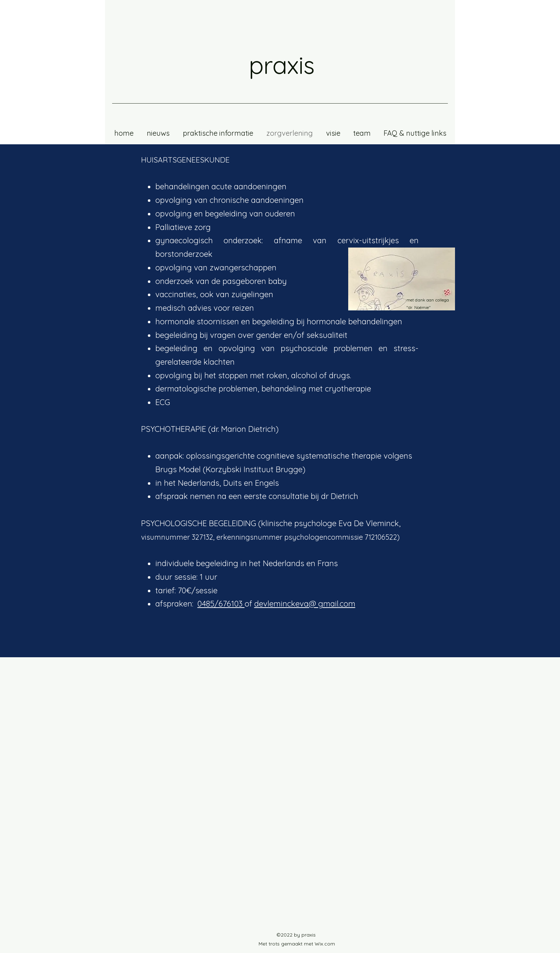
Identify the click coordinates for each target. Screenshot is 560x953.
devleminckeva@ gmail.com (305, 604)
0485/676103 (221, 604)
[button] (362, 133)
